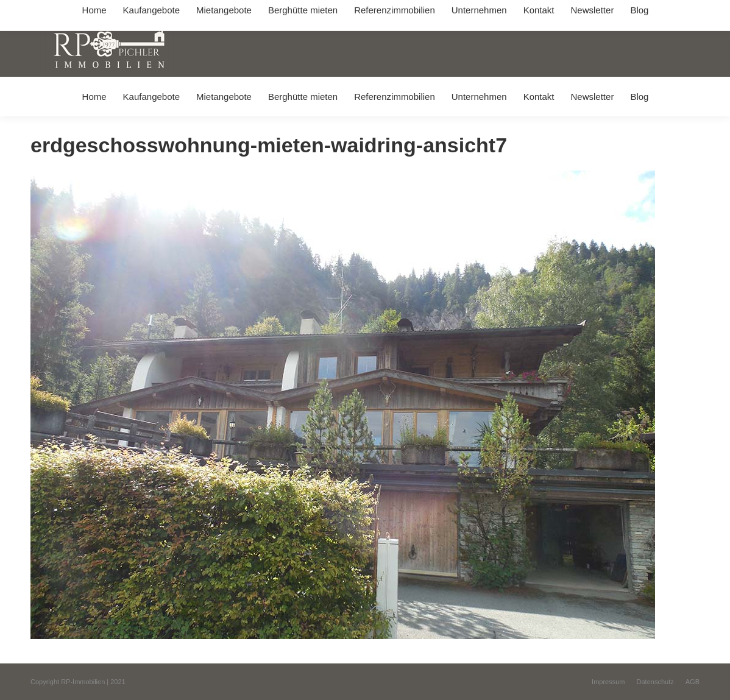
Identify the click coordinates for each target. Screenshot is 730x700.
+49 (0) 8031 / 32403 (207, 11)
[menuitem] (94, 97)
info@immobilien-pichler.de (304, 11)
